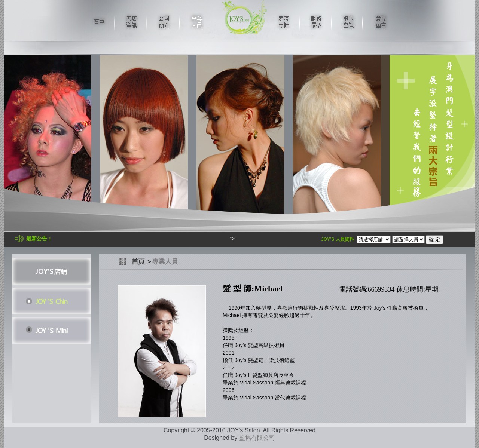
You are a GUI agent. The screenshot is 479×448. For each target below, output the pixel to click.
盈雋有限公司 (257, 438)
